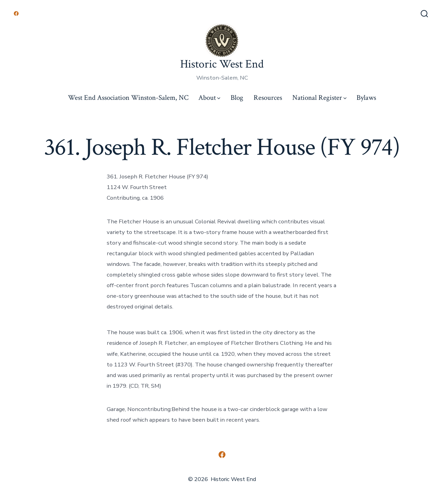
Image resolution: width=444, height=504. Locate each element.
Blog (237, 98)
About (209, 98)
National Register (319, 98)
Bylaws (366, 98)
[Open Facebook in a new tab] (16, 14)
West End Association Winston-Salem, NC (128, 98)
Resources (268, 98)
